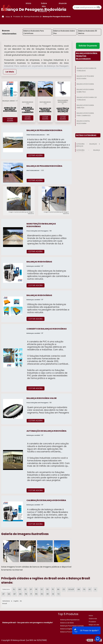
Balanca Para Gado (68, 632)
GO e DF (71, 589)
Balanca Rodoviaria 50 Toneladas (86, 69)
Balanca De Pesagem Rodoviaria (85, 77)
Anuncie (63, 3)
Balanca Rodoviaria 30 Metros (88, 32)
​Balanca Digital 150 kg (69, 629)
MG (20, 589)
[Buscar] (99, 7)
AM (79, 589)
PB (26, 594)
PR (36, 589)
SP (31, 589)
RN (36, 594)
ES (26, 589)
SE (53, 594)
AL (95, 589)
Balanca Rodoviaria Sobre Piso (64, 32)
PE (53, 589)
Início (28, 3)
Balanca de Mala (67, 623)
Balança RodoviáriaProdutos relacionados (87, 56)
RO (42, 594)
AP (3, 594)
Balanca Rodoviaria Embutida (85, 106)
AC (90, 589)
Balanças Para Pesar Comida (72, 626)
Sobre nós (93, 619)
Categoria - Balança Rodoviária (88, 151)
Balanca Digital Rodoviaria (83, 122)
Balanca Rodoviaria (85, 84)
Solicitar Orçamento (88, 46)
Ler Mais (10, 72)
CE (64, 589)
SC (42, 589)
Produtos (44, 11)
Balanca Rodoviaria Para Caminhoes (34, 32)
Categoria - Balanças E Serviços (88, 145)
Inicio (91, 616)
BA (58, 589)
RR (47, 594)
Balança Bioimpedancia (70, 620)
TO (58, 594)
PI (31, 594)
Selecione (6, 589)
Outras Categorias (86, 135)
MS (20, 594)
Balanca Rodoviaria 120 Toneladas (87, 99)
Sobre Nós (44, 5)
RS (48, 589)
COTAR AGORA (10, 120)
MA (9, 594)
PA (84, 589)
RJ (14, 589)
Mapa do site (94, 625)
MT (15, 594)
